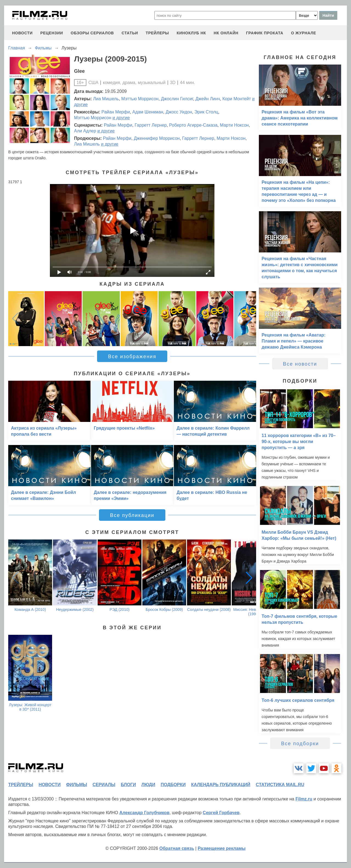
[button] (249, 319)
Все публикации (132, 515)
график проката (265, 33)
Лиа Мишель (106, 99)
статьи (130, 33)
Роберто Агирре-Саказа (193, 125)
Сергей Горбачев (221, 813)
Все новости (300, 364)
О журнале (304, 33)
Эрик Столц (206, 112)
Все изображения (132, 357)
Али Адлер (85, 131)
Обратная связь (177, 848)
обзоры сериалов (92, 33)
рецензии (52, 33)
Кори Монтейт (237, 99)
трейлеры (157, 33)
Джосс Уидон (179, 112)
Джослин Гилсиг (177, 99)
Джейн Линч (208, 99)
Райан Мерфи (116, 112)
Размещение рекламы (222, 848)
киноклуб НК (191, 33)
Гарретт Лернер (151, 125)
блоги (128, 785)
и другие (121, 118)
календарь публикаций (221, 785)
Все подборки (300, 744)
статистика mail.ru (280, 785)
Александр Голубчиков (144, 813)
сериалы (104, 785)
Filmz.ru (304, 799)
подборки (173, 785)
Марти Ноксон (234, 125)
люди (148, 785)
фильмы (77, 785)
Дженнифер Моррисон (157, 138)
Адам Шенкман (148, 112)
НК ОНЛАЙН (226, 33)
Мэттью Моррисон (140, 99)
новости (22, 33)
